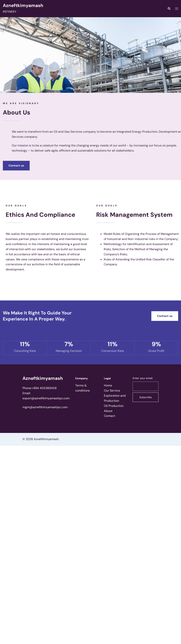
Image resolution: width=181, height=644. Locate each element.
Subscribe (146, 397)
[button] (16, 166)
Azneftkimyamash (23, 5)
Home (108, 385)
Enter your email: (143, 378)
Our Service (112, 391)
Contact (109, 416)
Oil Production (114, 406)
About (108, 411)
